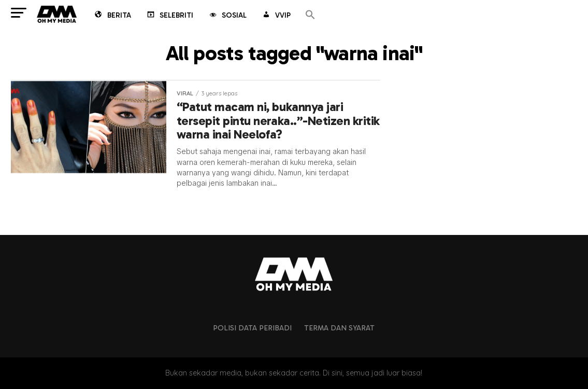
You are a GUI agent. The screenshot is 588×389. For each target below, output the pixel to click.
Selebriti (169, 16)
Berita (112, 16)
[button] (310, 15)
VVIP (276, 16)
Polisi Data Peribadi (252, 328)
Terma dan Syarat (339, 328)
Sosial (227, 16)
